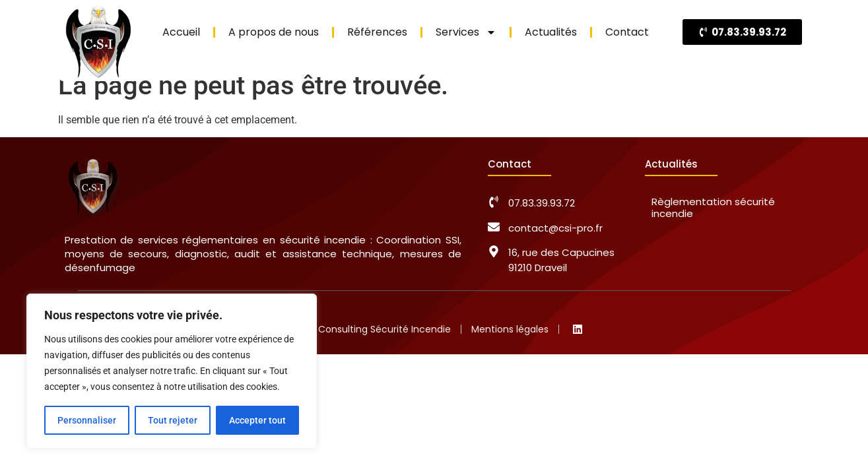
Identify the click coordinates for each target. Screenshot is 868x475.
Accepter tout (257, 420)
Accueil (181, 32)
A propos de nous (274, 32)
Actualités (551, 32)
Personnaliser (87, 420)
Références (377, 32)
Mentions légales (510, 329)
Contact (627, 32)
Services (466, 32)
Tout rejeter (173, 420)
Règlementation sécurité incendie (713, 207)
